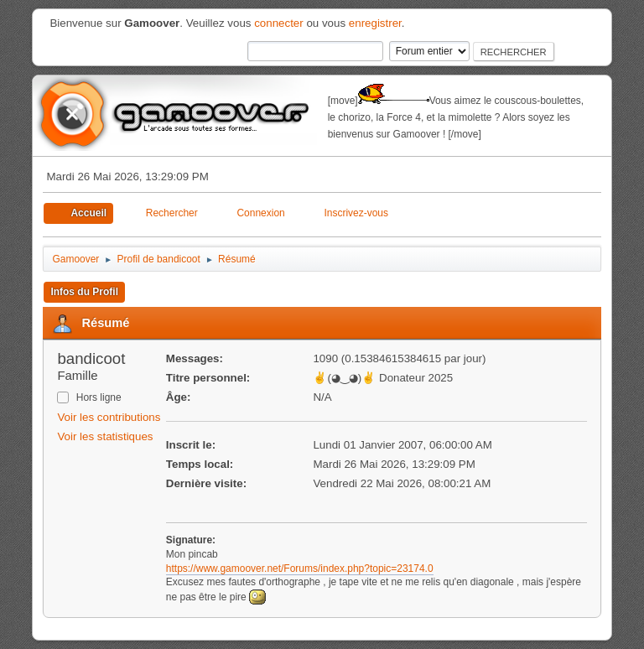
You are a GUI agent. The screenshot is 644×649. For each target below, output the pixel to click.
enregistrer (375, 23)
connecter (279, 23)
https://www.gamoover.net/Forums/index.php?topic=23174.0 (300, 569)
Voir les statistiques (105, 436)
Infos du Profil (84, 292)
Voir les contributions (109, 417)
